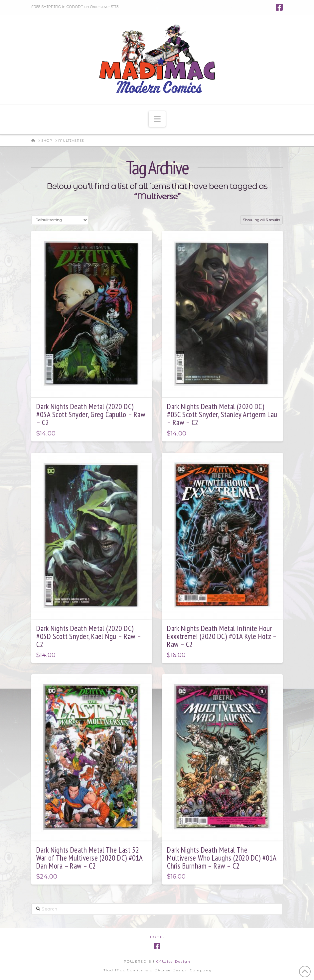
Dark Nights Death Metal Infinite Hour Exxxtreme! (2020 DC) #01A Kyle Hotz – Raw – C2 (222, 636)
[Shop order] (60, 220)
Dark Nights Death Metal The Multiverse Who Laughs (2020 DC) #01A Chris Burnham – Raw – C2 (222, 858)
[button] (157, 119)
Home (157, 937)
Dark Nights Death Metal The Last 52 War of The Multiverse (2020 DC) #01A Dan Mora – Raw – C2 (89, 858)
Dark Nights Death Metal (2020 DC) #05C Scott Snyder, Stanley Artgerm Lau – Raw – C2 (222, 414)
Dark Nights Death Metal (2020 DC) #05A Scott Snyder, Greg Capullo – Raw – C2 (91, 414)
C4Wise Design (173, 962)
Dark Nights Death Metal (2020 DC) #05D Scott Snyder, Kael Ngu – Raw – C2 (88, 636)
